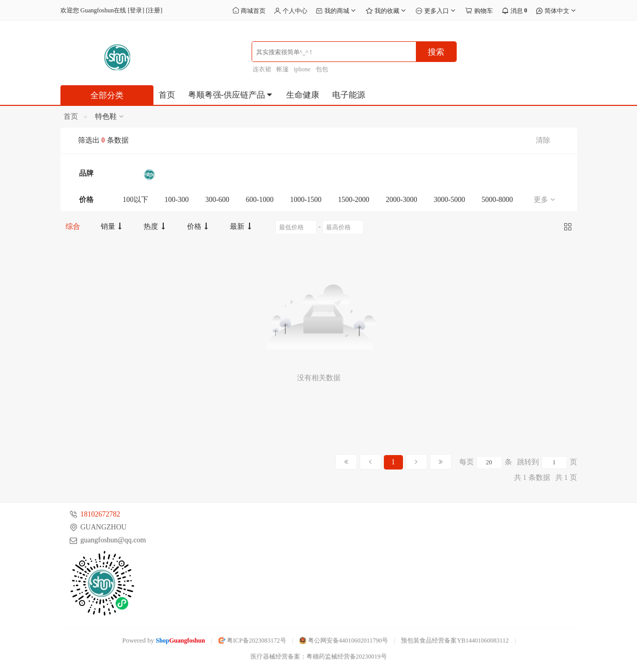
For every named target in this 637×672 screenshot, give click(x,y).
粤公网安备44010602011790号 (344, 640)
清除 (543, 140)
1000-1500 (306, 200)
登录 (136, 10)
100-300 (177, 200)
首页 (167, 95)
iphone (302, 69)
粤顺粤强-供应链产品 (231, 95)
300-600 (217, 200)
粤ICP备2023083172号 (252, 640)
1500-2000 (354, 200)
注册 (154, 10)
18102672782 (100, 514)
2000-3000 (402, 200)
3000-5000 (450, 200)
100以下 (136, 200)
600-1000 (260, 200)
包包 (322, 69)
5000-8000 (497, 200)
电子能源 (349, 95)
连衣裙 (262, 69)
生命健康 (303, 95)
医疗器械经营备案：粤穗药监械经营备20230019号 (319, 657)
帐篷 (283, 69)
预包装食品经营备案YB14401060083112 (455, 640)
